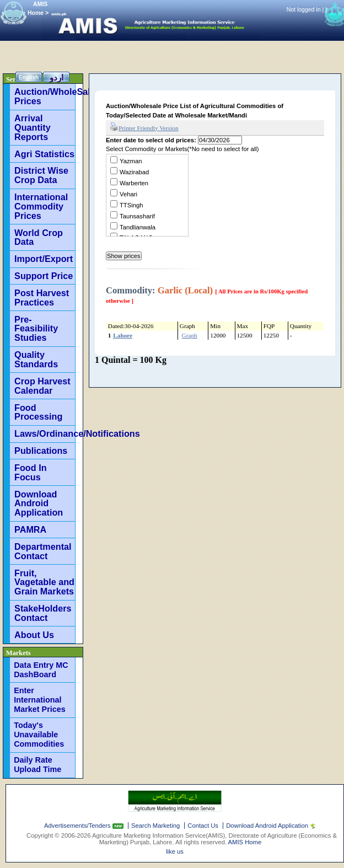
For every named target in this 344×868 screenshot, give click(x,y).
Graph (190, 335)
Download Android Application (39, 503)
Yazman (131, 161)
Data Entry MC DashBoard (41, 670)
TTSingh (131, 205)
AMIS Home (245, 842)
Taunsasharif (137, 216)
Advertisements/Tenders (78, 826)
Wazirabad (134, 172)
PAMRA (30, 529)
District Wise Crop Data (41, 175)
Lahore (123, 335)
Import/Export (44, 259)
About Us (34, 635)
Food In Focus (30, 472)
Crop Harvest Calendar (42, 386)
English (29, 77)
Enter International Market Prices (40, 700)
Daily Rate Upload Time (37, 765)
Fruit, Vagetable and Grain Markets (44, 582)
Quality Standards (36, 359)
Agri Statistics (44, 154)
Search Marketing (155, 826)
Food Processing (38, 412)
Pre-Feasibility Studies (36, 329)
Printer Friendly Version (144, 127)
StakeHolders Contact (43, 613)
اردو (57, 77)
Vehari (128, 194)
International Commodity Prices (41, 206)
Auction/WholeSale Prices (45, 96)
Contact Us (203, 826)
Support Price (44, 276)
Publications (41, 451)
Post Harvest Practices (42, 298)
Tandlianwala (138, 227)
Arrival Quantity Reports (33, 127)
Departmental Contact (43, 551)
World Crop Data (39, 237)
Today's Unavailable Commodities (39, 735)
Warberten (134, 183)
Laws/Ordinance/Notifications (45, 433)
